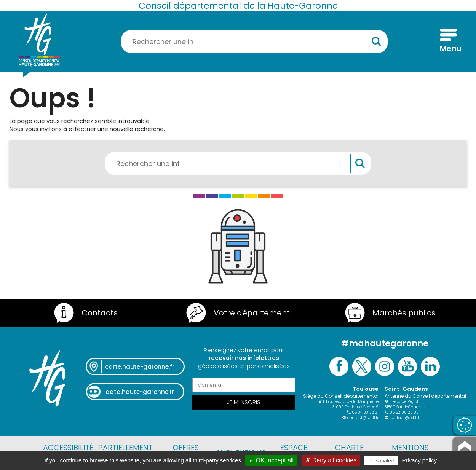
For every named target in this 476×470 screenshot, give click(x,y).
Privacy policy (420, 460)
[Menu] (448, 41)
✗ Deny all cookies (331, 460)
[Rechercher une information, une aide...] (254, 41)
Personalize (381, 461)
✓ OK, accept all (271, 460)
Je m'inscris (244, 402)
